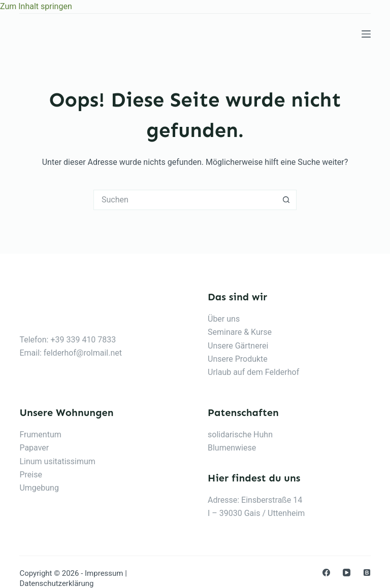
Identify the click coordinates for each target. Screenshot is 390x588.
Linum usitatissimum (57, 461)
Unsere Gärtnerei (238, 346)
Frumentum (40, 435)
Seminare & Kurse (240, 332)
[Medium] (367, 573)
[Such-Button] (286, 200)
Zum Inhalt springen (36, 6)
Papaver (34, 448)
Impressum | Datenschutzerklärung (73, 578)
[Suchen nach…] (185, 200)
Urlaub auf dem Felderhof (253, 372)
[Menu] (366, 34)
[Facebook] (326, 573)
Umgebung (39, 488)
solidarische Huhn (240, 435)
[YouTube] (347, 573)
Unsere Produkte (238, 359)
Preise (30, 475)
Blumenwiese (232, 448)
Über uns (224, 319)
